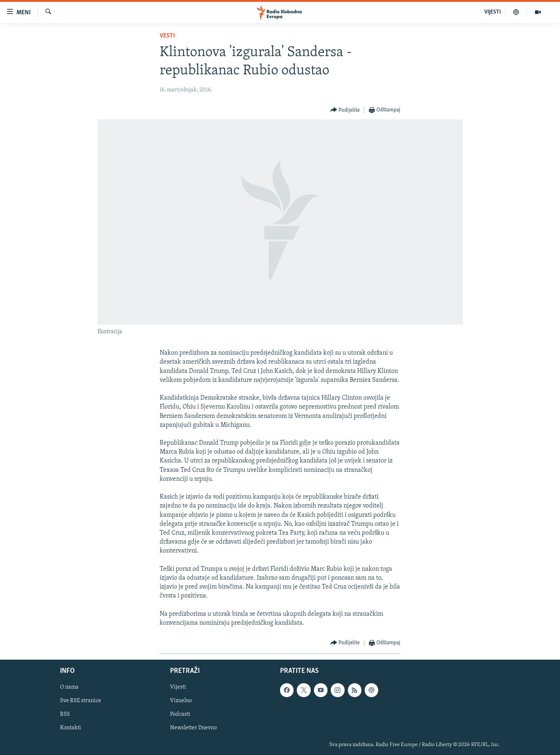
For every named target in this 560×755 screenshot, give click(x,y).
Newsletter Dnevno (193, 728)
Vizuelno (181, 701)
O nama (69, 687)
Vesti (167, 36)
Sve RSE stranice (81, 701)
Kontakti (71, 728)
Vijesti (178, 687)
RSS (65, 715)
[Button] (345, 110)
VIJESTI (492, 12)
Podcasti (180, 715)
